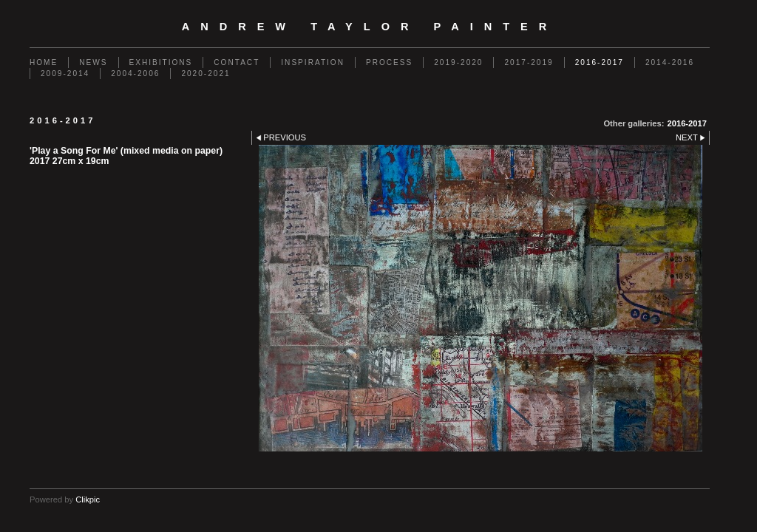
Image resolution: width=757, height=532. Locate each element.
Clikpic (88, 499)
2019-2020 (458, 62)
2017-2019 (529, 62)
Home (44, 62)
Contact (237, 62)
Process (389, 62)
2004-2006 (135, 74)
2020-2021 (206, 74)
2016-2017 (600, 62)
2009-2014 (65, 74)
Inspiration (313, 62)
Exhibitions (161, 62)
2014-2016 (670, 62)
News (93, 62)
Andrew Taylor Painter (370, 27)
